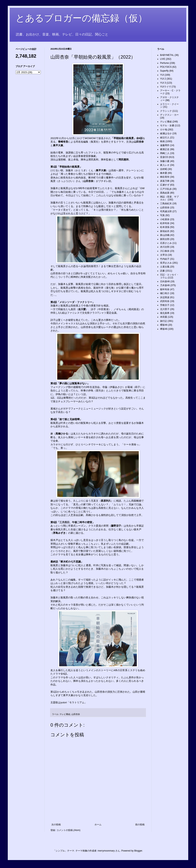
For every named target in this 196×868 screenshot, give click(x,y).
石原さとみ (166, 243)
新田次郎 (165, 239)
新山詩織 (165, 235)
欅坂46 (164, 329)
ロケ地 (164, 130)
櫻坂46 (164, 325)
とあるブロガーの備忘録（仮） (81, 18)
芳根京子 (165, 305)
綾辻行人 (165, 138)
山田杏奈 (76, 714)
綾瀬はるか (166, 133)
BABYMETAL (167, 55)
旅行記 (164, 321)
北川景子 (165, 309)
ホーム (98, 825)
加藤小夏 (165, 161)
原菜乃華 (165, 181)
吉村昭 (164, 169)
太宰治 (164, 255)
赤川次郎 (165, 247)
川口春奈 (165, 251)
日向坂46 (165, 281)
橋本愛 (164, 173)
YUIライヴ (166, 87)
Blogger (138, 851)
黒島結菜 (165, 193)
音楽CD (164, 157)
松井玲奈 (165, 223)
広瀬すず (165, 185)
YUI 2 (163, 79)
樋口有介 (165, 293)
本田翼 (164, 317)
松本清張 (165, 227)
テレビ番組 (65, 714)
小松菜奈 (165, 219)
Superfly (164, 71)
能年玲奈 (165, 289)
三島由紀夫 (166, 203)
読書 (162, 271)
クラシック (166, 111)
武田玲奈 (165, 301)
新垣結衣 (165, 231)
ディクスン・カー (169, 115)
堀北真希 (165, 313)
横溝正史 (165, 149)
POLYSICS (166, 67)
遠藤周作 (165, 145)
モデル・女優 (167, 125)
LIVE (163, 59)
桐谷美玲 (165, 177)
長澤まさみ (166, 263)
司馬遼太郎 (166, 211)
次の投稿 (56, 825)
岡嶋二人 (165, 153)
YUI (162, 75)
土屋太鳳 (165, 267)
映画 (162, 141)
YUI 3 (163, 83)
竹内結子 (165, 259)
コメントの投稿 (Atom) (68, 830)
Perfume (164, 63)
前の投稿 (140, 825)
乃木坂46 (165, 285)
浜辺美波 (165, 297)
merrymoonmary (106, 851)
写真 (162, 215)
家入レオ (165, 165)
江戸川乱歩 (166, 189)
